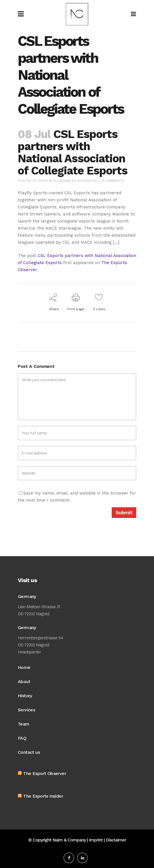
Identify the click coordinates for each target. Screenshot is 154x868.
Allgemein (62, 181)
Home (24, 667)
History (25, 696)
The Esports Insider (43, 796)
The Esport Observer (45, 773)
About (24, 682)
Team (24, 724)
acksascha (87, 181)
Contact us (29, 752)
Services (26, 710)
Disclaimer (116, 840)
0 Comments (113, 181)
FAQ (22, 738)
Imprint (96, 840)
